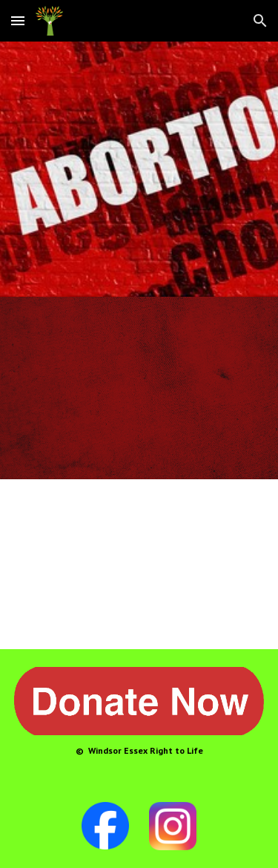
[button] (18, 20)
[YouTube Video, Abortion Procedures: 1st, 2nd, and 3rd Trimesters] (139, 564)
